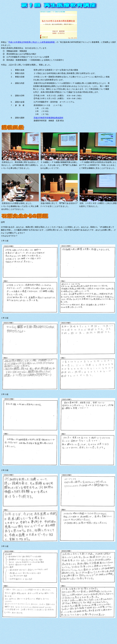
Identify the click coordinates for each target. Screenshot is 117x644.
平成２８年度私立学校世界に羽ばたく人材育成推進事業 (32, 42)
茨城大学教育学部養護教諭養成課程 (48, 118)
